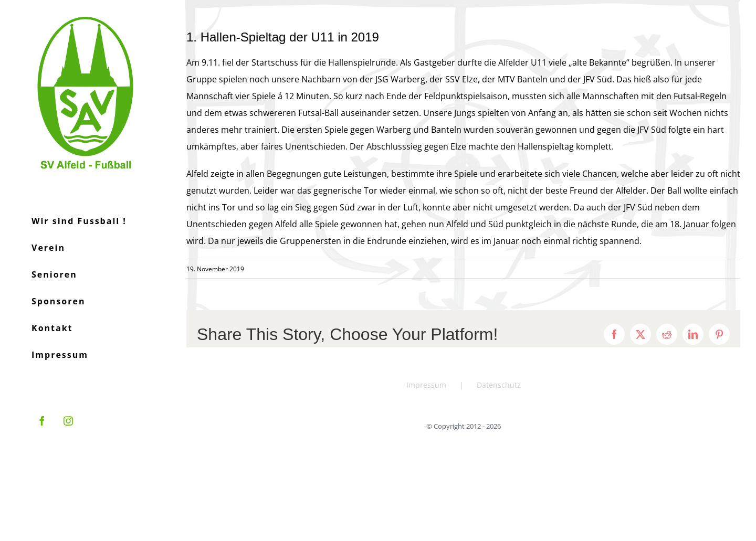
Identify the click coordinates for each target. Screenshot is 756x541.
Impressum (426, 385)
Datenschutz (499, 385)
